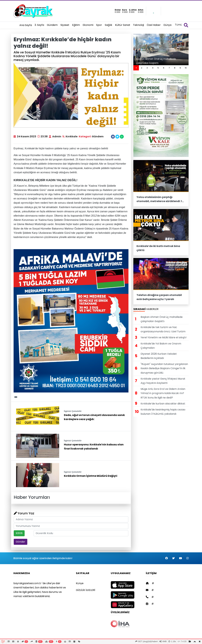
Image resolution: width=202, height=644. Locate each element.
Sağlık (108, 25)
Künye (80, 583)
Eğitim (76, 25)
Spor (99, 25)
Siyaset (65, 25)
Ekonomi (88, 25)
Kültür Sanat (123, 25)
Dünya (167, 25)
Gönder (21, 542)
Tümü (178, 25)
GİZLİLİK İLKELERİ (86, 590)
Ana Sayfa (26, 25)
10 (186, 68)
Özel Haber (154, 25)
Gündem (52, 25)
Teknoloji (138, 25)
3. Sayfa (39, 25)
